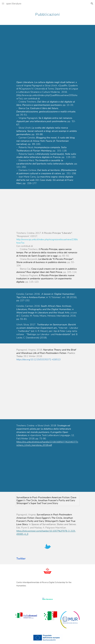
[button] (3, 3)
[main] (47, 13)
